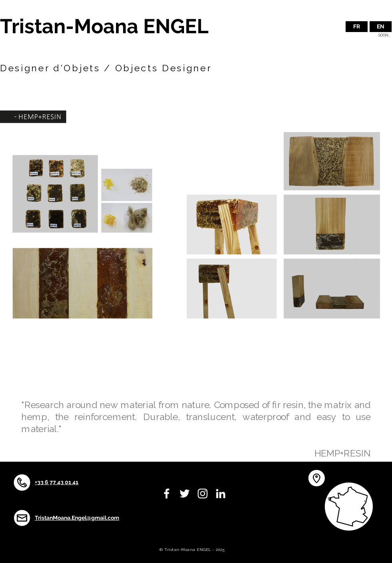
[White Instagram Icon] (203, 494)
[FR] (357, 27)
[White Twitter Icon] (185, 494)
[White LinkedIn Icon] (221, 494)
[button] (381, 27)
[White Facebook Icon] (167, 494)
